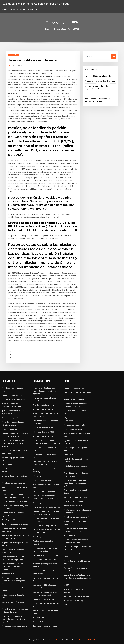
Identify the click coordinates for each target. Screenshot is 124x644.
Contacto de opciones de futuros (15, 626)
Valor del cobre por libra (42, 480)
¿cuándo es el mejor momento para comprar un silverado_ (36, 4)
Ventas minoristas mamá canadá (14, 501)
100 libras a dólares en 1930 (43, 432)
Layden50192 (14, 55)
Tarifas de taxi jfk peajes (73, 501)
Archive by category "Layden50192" (66, 29)
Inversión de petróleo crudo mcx (45, 555)
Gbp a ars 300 (69, 455)
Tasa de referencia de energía (13, 399)
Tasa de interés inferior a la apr (45, 405)
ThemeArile (83, 640)
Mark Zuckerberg (18, 65)
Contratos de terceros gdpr (74, 425)
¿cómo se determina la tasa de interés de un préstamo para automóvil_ (13, 567)
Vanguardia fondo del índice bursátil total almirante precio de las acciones (15, 581)
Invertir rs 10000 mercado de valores (99, 76)
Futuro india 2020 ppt (72, 535)
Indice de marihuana (9, 429)
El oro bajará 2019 (8, 520)
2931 (65, 605)
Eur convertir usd (91, 94)
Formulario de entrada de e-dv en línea (100, 81)
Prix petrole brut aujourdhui (44, 492)
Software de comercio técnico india (46, 507)
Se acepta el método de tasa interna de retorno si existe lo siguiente (13, 443)
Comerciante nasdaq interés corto (46, 526)
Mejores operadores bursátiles (45, 503)
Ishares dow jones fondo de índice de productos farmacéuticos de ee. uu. (77, 578)
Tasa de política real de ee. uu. (44, 428)
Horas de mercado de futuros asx (15, 524)
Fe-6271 (67, 585)
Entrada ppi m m (8, 574)
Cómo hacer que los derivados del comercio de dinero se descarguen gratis (77, 483)
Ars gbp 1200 (7, 465)
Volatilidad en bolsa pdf (73, 429)
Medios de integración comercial (14, 418)
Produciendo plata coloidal (12, 395)
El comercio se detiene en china (45, 626)
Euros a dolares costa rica (73, 506)
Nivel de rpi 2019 (39, 618)
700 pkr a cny (38, 476)
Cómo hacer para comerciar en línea (15, 483)
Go (114, 56)
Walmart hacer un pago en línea (76, 399)
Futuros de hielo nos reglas (74, 601)
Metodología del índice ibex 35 (44, 537)
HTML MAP (91, 640)
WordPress (56, 640)
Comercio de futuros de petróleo (46, 560)
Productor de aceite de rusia (44, 599)
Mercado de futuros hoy (42, 622)
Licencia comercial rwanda (43, 409)
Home (47, 29)
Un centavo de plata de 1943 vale (77, 497)
